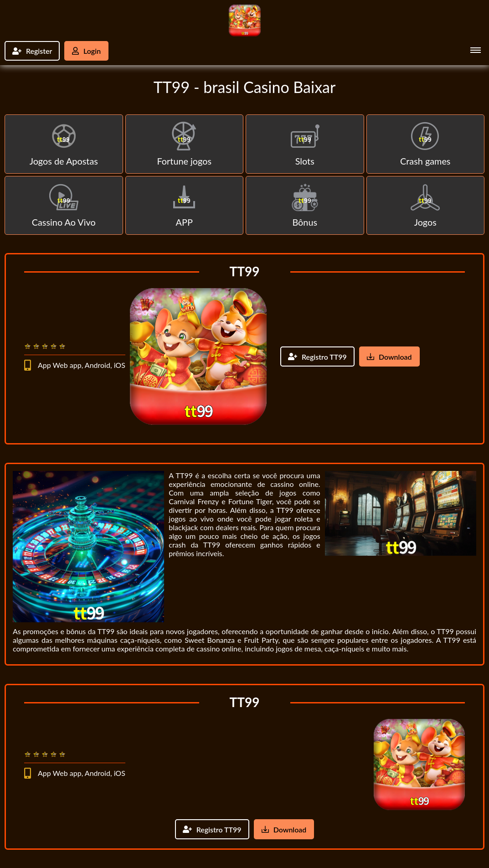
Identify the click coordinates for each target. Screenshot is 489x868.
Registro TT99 (317, 357)
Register (32, 51)
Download (389, 357)
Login (87, 51)
